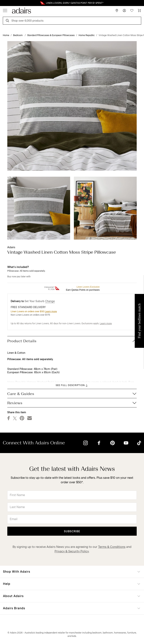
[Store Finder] (117, 11)
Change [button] (50, 301)
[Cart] (139, 11)
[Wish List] (132, 11)
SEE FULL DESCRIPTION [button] (72, 385)
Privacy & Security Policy (72, 551)
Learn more (51, 311)
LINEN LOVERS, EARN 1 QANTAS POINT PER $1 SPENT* (75, 3)
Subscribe (72, 531)
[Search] (8, 21)
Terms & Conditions (112, 547)
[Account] (124, 11)
